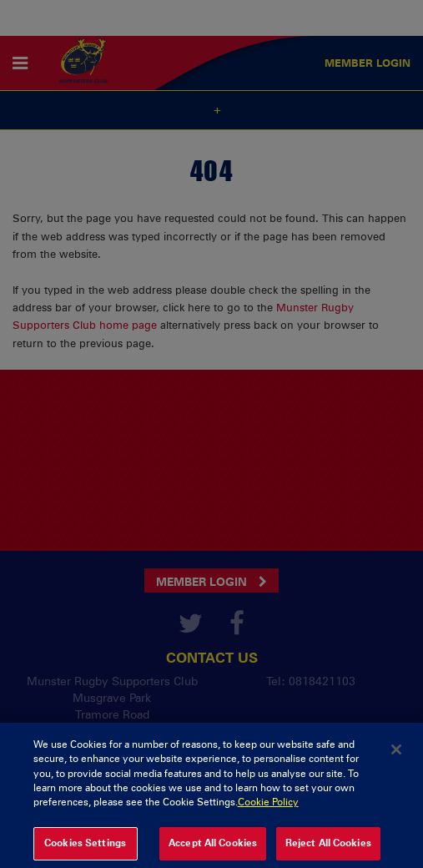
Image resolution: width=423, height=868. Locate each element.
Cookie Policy (268, 807)
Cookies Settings (85, 848)
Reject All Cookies (328, 848)
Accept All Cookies (213, 848)
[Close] (396, 754)
